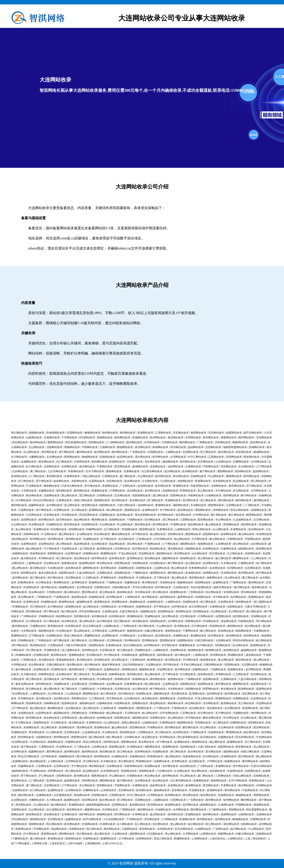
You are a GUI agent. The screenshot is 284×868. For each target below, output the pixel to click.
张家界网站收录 (200, 486)
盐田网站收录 (117, 558)
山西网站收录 (117, 631)
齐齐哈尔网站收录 (143, 587)
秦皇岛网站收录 (48, 573)
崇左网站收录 (213, 592)
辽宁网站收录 (37, 636)
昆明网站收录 (183, 611)
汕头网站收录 (200, 553)
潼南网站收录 (173, 631)
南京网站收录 (170, 616)
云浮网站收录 (99, 631)
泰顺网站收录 (229, 438)
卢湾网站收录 (117, 491)
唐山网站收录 (72, 592)
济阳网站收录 (64, 776)
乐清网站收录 (61, 510)
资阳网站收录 (96, 442)
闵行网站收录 (55, 578)
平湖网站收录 (178, 524)
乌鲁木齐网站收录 (255, 607)
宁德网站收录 (135, 520)
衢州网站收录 (82, 491)
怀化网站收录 (87, 438)
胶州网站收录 (251, 476)
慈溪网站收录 (97, 582)
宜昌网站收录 (147, 553)
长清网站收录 (198, 505)
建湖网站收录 (55, 708)
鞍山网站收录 (179, 568)
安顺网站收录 (91, 553)
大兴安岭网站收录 (114, 819)
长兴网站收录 (44, 582)
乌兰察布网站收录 (152, 471)
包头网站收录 (37, 592)
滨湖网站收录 (59, 669)
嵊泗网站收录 (241, 558)
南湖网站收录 (120, 602)
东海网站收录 (41, 529)
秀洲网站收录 (61, 582)
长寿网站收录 (193, 438)
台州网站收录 (259, 462)
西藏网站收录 (92, 636)
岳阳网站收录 (29, 520)
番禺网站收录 (234, 476)
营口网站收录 (259, 481)
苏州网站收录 (114, 597)
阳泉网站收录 (38, 553)
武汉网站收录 (219, 611)
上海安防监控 (57, 843)
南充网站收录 (241, 616)
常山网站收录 (125, 524)
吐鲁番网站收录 (198, 568)
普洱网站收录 (120, 500)
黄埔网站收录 (163, 505)
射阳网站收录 (77, 529)
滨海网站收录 (105, 495)
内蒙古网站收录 (154, 631)
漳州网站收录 (55, 539)
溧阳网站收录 (203, 510)
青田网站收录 (197, 578)
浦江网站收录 (64, 544)
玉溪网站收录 (105, 573)
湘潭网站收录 (158, 573)
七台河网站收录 (57, 471)
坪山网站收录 (216, 476)
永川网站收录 (19, 457)
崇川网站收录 (55, 607)
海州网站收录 (244, 602)
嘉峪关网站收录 (223, 587)
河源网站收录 (75, 433)
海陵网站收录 (205, 544)
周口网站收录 (264, 621)
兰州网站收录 (55, 645)
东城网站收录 (152, 616)
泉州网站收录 (99, 616)
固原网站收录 (264, 549)
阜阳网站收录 (253, 553)
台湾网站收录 (178, 457)
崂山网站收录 (217, 539)
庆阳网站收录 (234, 457)
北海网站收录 (52, 438)
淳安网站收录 (181, 433)
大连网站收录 (181, 587)
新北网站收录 (38, 568)
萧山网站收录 (69, 495)
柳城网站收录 (92, 433)
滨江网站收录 (79, 510)
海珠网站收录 (126, 578)
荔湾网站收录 (135, 558)
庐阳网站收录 (253, 539)
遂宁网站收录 (207, 471)
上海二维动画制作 (255, 839)
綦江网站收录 (208, 631)
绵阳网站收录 (67, 573)
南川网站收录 (147, 626)
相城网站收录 (67, 587)
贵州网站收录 (182, 626)
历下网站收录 (162, 578)
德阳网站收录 (102, 500)
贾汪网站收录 (87, 495)
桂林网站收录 (229, 534)
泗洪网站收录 (249, 524)
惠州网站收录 (120, 452)
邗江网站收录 (38, 607)
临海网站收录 (61, 481)
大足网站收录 (29, 631)
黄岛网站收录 (152, 558)
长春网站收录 (217, 607)
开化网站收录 (64, 747)
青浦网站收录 (145, 433)
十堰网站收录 (140, 573)
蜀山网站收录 (179, 578)
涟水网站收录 (259, 544)
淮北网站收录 (26, 597)
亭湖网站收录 (20, 607)
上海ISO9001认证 (112, 843)
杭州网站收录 (117, 616)
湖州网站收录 (73, 539)
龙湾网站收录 (79, 582)
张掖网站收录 (67, 756)
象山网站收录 (213, 524)
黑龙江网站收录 (73, 636)
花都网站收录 (170, 491)
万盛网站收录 (38, 626)
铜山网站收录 (114, 510)
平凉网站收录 (34, 486)
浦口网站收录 (160, 495)
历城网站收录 (54, 524)
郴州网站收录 (84, 452)
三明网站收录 (44, 597)
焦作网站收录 (163, 486)
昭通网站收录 (108, 553)
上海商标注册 (39, 843)
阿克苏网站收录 (88, 515)
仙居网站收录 (29, 544)
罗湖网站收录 (108, 578)
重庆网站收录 (90, 592)
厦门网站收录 (128, 476)
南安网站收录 (258, 442)
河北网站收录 (64, 631)
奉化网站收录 (105, 563)
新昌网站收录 (82, 544)
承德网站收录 (110, 486)
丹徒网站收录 (69, 549)
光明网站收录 (69, 467)
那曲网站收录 (55, 742)
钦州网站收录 (102, 452)
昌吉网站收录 (256, 529)
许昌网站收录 (82, 462)
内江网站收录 (64, 462)
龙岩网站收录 (61, 698)
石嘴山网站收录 (56, 665)
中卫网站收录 (49, 534)
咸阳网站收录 (246, 549)
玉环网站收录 (259, 491)
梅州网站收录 (187, 442)
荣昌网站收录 (217, 626)
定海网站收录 (31, 602)
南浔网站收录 (160, 524)
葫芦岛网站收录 (253, 433)
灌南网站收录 (132, 510)
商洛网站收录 (251, 457)
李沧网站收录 (37, 524)
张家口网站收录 (83, 500)
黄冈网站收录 (99, 462)
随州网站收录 (134, 442)
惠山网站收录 (20, 568)
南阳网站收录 (198, 433)
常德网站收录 (173, 500)
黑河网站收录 (178, 447)
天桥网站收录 (235, 539)
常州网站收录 (46, 558)
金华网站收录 (54, 505)
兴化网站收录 (158, 563)
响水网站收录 (132, 481)
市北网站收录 (144, 578)
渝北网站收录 (135, 491)
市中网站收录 (221, 597)
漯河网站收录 (49, 452)
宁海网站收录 (152, 544)
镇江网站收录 (38, 578)
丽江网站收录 (236, 515)
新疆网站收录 (19, 636)
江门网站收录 (37, 476)
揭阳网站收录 (46, 631)
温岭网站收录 (176, 467)
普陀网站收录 (205, 520)
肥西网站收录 (216, 505)
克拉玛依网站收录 (201, 587)
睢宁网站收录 (176, 563)
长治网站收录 (84, 534)
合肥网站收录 (223, 616)
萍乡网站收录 (229, 573)
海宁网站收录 (44, 510)
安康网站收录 (132, 471)
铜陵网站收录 (240, 442)
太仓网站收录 (150, 481)
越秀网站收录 (185, 597)
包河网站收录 (238, 597)
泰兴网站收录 (150, 582)
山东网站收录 (223, 462)
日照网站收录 (155, 452)
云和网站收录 (234, 505)
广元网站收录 (128, 486)
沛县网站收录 (168, 582)
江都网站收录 (246, 563)
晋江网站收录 (208, 452)
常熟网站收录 (130, 529)
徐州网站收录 (158, 438)
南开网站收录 (108, 568)
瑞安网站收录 (196, 524)
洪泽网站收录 (211, 563)
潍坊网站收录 (226, 500)
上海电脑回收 (92, 843)
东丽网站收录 (259, 510)
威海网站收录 (170, 462)
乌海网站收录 (61, 684)
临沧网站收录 (145, 486)
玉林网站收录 (219, 486)
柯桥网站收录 (26, 582)
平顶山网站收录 (128, 553)
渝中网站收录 (150, 597)
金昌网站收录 (217, 568)
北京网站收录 (188, 616)
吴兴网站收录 (99, 544)
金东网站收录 (64, 674)
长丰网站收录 (223, 491)
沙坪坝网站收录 (163, 539)
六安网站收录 (29, 491)
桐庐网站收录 (246, 438)
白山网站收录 (221, 529)
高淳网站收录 (143, 447)
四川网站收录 (253, 626)
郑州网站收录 (201, 611)
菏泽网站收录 (211, 621)
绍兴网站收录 (152, 520)
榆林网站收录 (52, 486)
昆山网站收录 (72, 505)
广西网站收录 (205, 442)
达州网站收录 (176, 621)
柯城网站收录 (49, 602)
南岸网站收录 (99, 558)
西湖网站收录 (231, 524)
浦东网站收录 (79, 597)
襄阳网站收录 (193, 534)
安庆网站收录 (205, 462)
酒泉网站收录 (114, 471)
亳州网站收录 (246, 573)
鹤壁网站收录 (254, 515)
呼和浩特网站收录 (90, 611)
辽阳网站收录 (216, 457)
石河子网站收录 (95, 471)
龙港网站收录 (52, 495)
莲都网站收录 (256, 597)
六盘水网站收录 (86, 573)
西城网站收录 (97, 597)
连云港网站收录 (56, 810)
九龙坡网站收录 (242, 520)
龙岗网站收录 (145, 505)
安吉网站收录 (52, 563)
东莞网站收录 (73, 626)
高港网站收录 (67, 727)
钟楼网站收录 (94, 529)
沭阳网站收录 (140, 563)
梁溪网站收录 (73, 607)
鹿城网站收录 (137, 602)
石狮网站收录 (241, 462)
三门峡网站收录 (115, 442)
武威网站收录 (107, 515)
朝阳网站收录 (107, 505)
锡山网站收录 (34, 549)
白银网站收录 (229, 549)
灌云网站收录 (241, 544)
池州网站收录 (110, 433)
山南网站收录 (183, 529)
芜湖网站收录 (191, 452)
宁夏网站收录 (191, 631)
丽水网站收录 (226, 452)
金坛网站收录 (91, 607)
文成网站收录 (107, 447)
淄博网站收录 (211, 573)
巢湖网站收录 (140, 467)
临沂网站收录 (105, 621)
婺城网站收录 (67, 602)
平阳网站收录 (211, 467)
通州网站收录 (256, 582)
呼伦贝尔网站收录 (44, 500)
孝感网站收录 (181, 486)
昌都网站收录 (126, 568)
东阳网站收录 (79, 481)
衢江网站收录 (250, 578)
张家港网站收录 (141, 495)
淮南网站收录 (117, 520)
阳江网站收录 (122, 621)
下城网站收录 (114, 582)
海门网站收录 (264, 563)
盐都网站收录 (221, 582)
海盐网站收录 (117, 544)
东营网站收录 (264, 534)
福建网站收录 (37, 505)
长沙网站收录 (236, 611)
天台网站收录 (107, 524)
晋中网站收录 (92, 486)
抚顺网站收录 (193, 549)
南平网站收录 (264, 573)
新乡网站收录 (137, 500)
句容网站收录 (55, 568)
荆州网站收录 (243, 471)
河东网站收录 (122, 549)
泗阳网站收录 (188, 544)
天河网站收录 (200, 539)
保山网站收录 (158, 534)
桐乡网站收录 (34, 495)
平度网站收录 (105, 467)
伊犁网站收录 (55, 771)
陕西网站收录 (244, 631)
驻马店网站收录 (92, 626)
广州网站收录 (29, 616)
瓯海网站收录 (87, 563)
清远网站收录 (229, 621)
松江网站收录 (52, 621)
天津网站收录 (205, 616)
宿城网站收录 (191, 602)
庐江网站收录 (26, 481)
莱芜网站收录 (122, 467)
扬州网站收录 (163, 476)
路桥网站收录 (215, 578)
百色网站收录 (135, 462)
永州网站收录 (152, 442)
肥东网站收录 (72, 524)
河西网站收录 (102, 587)
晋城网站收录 (257, 447)
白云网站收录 (19, 524)
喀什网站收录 (249, 495)
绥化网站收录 (20, 442)
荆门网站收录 (155, 500)
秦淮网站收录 (105, 549)
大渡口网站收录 (126, 505)
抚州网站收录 (188, 462)
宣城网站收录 (140, 438)
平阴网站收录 (90, 447)
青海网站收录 (226, 631)
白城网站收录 (213, 495)
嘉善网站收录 (69, 563)
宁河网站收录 (69, 438)
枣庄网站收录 (217, 553)
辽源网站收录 (162, 568)
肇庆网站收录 (236, 486)
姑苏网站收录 (73, 568)
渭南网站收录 (31, 534)
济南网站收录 (46, 616)
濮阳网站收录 (225, 471)
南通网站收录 (99, 491)
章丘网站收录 (205, 491)
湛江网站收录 (208, 500)
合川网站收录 (34, 621)
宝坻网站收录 (264, 438)
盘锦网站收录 (196, 447)
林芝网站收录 (140, 549)
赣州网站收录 (244, 500)
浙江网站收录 (170, 520)
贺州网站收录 (191, 500)
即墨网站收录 (188, 491)
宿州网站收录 (82, 616)
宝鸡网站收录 (235, 568)
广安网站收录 (129, 626)
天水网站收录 (59, 723)
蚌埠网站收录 (38, 539)
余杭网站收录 (114, 481)
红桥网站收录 (165, 529)
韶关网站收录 (64, 520)
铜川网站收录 (242, 587)
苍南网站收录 (107, 457)
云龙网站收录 (223, 544)
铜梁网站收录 (135, 631)
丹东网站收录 (69, 515)
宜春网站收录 (72, 476)
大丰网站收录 (229, 563)
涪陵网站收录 (54, 447)
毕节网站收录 (140, 534)
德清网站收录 (102, 602)
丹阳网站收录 (108, 607)
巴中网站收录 (200, 626)
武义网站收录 (55, 694)
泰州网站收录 (128, 433)
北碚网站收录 (52, 467)
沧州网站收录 (190, 471)
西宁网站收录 (52, 611)
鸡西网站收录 (144, 568)
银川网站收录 (69, 611)
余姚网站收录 (155, 602)
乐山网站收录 (31, 452)
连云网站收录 (193, 563)
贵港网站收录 (19, 476)
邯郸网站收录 (55, 553)
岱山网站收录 (232, 578)
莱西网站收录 (72, 457)
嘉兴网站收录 (29, 558)
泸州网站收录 (201, 515)
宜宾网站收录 (216, 433)
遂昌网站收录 (61, 713)
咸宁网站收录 (67, 452)
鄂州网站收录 (61, 737)
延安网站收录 (125, 515)
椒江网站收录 (223, 558)
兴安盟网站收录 (63, 795)
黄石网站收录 (160, 592)
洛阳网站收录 (122, 573)
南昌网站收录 (64, 616)
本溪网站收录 (238, 529)
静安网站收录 (90, 505)
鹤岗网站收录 (158, 549)
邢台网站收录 (102, 534)
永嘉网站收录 (97, 481)
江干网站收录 (170, 544)
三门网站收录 (251, 505)
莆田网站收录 (19, 505)
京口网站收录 (112, 529)
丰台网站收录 (223, 520)
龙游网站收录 (46, 544)
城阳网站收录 (181, 505)
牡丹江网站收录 (197, 457)
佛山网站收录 (246, 534)
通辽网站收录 (67, 534)
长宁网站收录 (108, 539)
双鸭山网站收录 (202, 529)
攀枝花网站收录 (121, 534)
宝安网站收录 (261, 520)
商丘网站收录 (19, 433)
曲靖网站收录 (125, 592)
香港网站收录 (203, 481)
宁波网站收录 (61, 597)
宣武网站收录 (73, 578)
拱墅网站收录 (122, 563)
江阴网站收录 (188, 520)
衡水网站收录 (59, 805)
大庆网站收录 (34, 515)
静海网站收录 (160, 447)
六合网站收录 (168, 481)
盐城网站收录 (55, 790)
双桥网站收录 (193, 621)
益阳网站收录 (261, 471)
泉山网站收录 (23, 529)
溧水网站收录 (143, 457)
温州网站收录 (20, 578)
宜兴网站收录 (122, 495)
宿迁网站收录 (69, 621)
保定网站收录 (183, 515)
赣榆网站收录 (185, 582)
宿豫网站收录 (132, 582)
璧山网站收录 (82, 631)
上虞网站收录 (34, 563)
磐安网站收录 (143, 524)
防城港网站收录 (56, 433)
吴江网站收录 (87, 549)
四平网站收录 (163, 587)
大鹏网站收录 (37, 457)
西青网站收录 (178, 495)
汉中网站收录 (23, 500)
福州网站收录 (64, 491)
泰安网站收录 (54, 476)
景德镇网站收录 (65, 660)
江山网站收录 (259, 558)
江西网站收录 (110, 476)
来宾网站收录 (182, 553)
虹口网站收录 (34, 467)
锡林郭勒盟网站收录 (235, 447)
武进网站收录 (31, 587)
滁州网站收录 (261, 500)
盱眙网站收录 (59, 529)
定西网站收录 (213, 447)
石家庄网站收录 (129, 611)
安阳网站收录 (176, 534)
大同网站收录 (54, 592)
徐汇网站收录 (64, 558)
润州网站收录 (221, 510)
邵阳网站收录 (211, 534)
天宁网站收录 (52, 549)
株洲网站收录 (178, 592)
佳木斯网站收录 (222, 481)
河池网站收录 (170, 442)
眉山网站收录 (102, 834)
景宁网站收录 (44, 481)
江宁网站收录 (264, 467)
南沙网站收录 (87, 467)
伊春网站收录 (196, 495)
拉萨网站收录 (179, 607)
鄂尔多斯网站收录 (145, 515)
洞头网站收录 (135, 544)
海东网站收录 (259, 587)
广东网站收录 (137, 452)
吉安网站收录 (61, 766)
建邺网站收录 (91, 568)
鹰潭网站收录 (99, 520)
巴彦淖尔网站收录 (72, 486)
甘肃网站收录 (261, 631)
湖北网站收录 (140, 621)
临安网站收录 (125, 457)
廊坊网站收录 (46, 462)
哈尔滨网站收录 (198, 607)
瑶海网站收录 (188, 558)
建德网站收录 (125, 447)
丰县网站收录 (226, 602)
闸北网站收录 (181, 476)
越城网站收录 (84, 602)
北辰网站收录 (20, 471)
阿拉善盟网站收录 (76, 442)
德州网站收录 (122, 438)
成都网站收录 (148, 611)
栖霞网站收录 (147, 529)
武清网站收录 (107, 824)
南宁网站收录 (61, 640)
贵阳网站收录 (166, 611)
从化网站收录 (54, 457)
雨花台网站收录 (240, 510)
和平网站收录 (162, 607)
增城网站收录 (72, 447)
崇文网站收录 (126, 539)
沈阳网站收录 (235, 607)
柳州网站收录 (176, 573)
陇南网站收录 (55, 442)
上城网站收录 (173, 602)
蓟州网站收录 (160, 457)
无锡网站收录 (91, 539)
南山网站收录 (182, 539)
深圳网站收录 (231, 592)
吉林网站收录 (54, 636)
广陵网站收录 (238, 582)
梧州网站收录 (46, 520)
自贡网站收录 (73, 553)
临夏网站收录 (234, 433)
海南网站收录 (105, 438)
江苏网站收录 (144, 539)
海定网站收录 (82, 558)
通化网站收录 (176, 549)
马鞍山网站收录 (91, 476)
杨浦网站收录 (261, 452)
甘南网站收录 (259, 616)
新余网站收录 (20, 539)
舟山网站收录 (145, 476)
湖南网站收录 (37, 433)
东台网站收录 (246, 467)
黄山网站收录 (87, 621)
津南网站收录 (185, 481)
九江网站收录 (235, 553)
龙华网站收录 (152, 491)
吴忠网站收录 (253, 568)
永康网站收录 (193, 467)
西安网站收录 (34, 611)
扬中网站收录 (49, 587)
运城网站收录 (29, 462)
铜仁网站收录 (219, 515)
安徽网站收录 (46, 491)
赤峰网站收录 (20, 553)
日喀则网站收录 (121, 587)
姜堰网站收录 (97, 510)
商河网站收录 (211, 438)
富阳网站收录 (229, 467)
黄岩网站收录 (59, 655)
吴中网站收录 (126, 607)
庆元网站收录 (241, 491)
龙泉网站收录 (158, 467)
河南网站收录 (246, 621)
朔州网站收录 (29, 573)
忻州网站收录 (166, 515)
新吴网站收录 (185, 510)
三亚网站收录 (196, 592)
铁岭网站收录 (38, 442)
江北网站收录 (91, 578)
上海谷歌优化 (217, 839)
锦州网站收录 (231, 495)
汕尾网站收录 (34, 438)
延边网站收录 (241, 481)
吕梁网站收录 (64, 500)
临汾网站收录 (172, 471)
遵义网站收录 (107, 592)
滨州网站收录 (223, 442)
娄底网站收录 (117, 462)
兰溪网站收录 (26, 510)
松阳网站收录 (90, 524)
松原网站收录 (52, 515)
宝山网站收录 (37, 447)
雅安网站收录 (20, 626)
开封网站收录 (143, 592)
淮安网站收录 (244, 452)
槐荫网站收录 (170, 558)
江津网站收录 (163, 433)
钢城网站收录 (90, 457)
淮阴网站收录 (203, 582)
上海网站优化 (235, 839)
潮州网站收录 (235, 626)
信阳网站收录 (158, 621)
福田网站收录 (168, 597)
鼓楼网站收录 (144, 607)
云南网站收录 (111, 626)
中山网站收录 (164, 626)
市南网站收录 (203, 597)
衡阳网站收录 (164, 553)
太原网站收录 (110, 611)
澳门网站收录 (38, 471)
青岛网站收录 (249, 592)
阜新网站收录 (76, 471)
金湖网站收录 (150, 510)
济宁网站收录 (254, 486)
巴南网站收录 (198, 476)
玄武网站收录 (84, 587)
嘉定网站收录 (176, 438)
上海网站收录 (132, 597)
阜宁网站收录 (168, 510)
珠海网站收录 (193, 573)
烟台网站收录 (82, 520)
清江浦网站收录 (263, 602)
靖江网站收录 (208, 602)
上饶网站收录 (173, 452)
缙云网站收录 (205, 558)
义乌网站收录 (55, 761)
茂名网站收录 (152, 462)
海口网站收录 (254, 611)
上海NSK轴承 (75, 843)
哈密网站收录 (211, 549)
